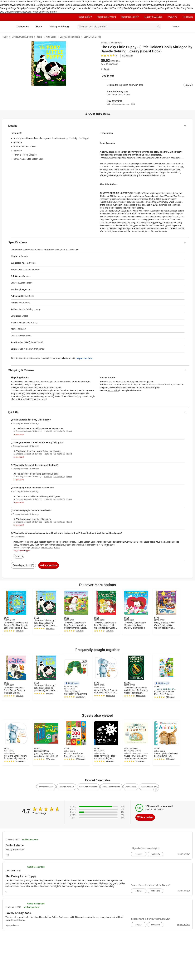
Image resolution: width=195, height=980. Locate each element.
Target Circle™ (85, 17)
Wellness (17, 5)
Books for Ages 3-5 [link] (149, 787)
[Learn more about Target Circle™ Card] (147, 93)
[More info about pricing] (169, 62)
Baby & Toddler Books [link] (111, 787)
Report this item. (85, 358)
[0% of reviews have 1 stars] (97, 818)
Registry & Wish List (153, 17)
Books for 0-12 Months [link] (88, 787)
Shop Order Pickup (171, 8)
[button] (72, 683)
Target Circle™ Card (106, 17)
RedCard (27, 12)
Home (68, 2)
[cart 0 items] (189, 27)
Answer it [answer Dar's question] (19, 556)
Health (9, 5)
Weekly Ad (155, 8)
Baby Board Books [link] (46, 787)
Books (39, 37)
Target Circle (38, 12)
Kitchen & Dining (79, 2)
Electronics (75, 5)
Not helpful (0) (59, 431)
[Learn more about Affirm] (147, 103)
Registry (18, 12)
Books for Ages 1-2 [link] (66, 787)
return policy (113, 390)
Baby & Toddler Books (70, 37)
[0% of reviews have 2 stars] (97, 815)
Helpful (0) (48, 431)
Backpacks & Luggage (33, 5)
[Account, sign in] (174, 27)
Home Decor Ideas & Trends (105, 8)
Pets (183, 5)
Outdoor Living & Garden (101, 2)
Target (5, 37)
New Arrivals (7, 2)
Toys (67, 5)
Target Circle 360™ (130, 17)
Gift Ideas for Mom (23, 2)
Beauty (164, 2)
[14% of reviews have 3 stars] (97, 812)
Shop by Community (28, 8)
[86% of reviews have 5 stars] (97, 807)
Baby (157, 2)
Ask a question (49, 565)
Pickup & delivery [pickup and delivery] (61, 27)
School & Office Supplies (132, 5)
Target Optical (46, 8)
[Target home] (6, 27)
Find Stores (51, 12)
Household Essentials (143, 2)
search (159, 27)
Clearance (64, 8)
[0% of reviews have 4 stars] (97, 809)
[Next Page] (156, 789)
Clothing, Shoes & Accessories (49, 2)
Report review (183, 854)
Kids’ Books (51, 37)
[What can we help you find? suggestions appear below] (119, 27)
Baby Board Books (92, 37)
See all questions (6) (23, 565)
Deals (56, 8)
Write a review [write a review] (145, 817)
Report (69, 431)
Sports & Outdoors (55, 5)
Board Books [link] (131, 787)
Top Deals (125, 8)
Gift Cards (176, 5)
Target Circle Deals (140, 8)
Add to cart (108, 76)
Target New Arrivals (80, 8)
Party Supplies (153, 5)
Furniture (119, 2)
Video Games (88, 5)
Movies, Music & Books (107, 5)
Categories (24, 27)
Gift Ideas (165, 5)
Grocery (128, 2)
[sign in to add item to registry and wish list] (188, 85)
